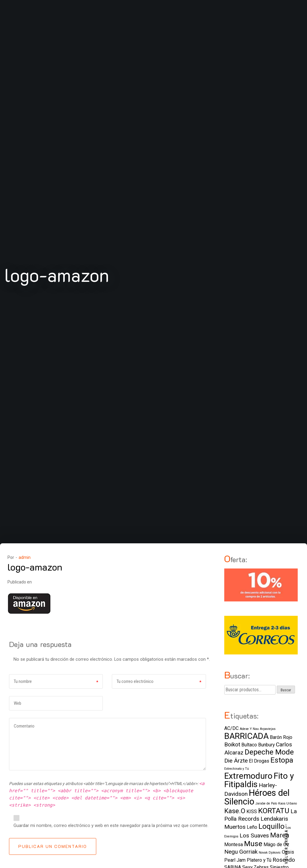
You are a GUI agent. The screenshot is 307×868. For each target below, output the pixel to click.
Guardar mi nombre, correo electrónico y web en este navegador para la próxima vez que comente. (111, 825)
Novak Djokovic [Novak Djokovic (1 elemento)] (270, 853)
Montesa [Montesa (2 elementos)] (234, 844)
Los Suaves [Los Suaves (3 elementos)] (254, 836)
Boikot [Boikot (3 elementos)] (232, 744)
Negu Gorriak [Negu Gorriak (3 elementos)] (241, 852)
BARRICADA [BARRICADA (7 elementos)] (246, 736)
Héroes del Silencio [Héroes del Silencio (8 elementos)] (257, 797)
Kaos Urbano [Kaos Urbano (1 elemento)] (288, 803)
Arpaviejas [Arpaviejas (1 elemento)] (268, 729)
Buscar (286, 690)
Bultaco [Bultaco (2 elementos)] (249, 745)
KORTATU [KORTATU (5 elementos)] (274, 811)
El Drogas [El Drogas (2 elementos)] (259, 761)
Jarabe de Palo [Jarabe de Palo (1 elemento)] (266, 803)
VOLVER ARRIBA (287, 844)
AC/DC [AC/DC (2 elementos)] (231, 728)
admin (25, 557)
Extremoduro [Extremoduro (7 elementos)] (248, 776)
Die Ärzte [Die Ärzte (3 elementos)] (236, 761)
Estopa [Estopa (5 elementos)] (282, 760)
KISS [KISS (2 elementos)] (252, 812)
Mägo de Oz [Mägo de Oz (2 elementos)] (276, 844)
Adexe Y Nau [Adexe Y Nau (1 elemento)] (249, 729)
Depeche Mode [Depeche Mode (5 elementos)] (269, 752)
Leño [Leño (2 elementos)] (252, 827)
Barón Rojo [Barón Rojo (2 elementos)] (281, 737)
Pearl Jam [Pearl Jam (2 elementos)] (235, 860)
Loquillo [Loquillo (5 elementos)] (271, 826)
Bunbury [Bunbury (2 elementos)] (266, 745)
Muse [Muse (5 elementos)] (253, 844)
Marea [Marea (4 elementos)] (280, 835)
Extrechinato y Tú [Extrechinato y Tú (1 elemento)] (237, 769)
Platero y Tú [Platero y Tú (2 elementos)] (259, 860)
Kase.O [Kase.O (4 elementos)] (235, 811)
